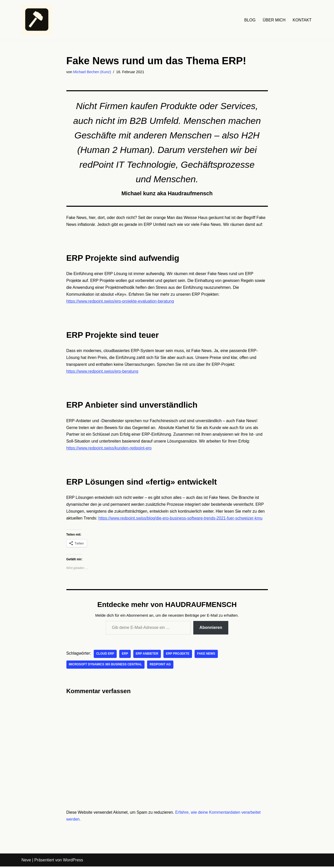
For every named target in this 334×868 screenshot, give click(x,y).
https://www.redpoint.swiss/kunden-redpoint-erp (109, 450)
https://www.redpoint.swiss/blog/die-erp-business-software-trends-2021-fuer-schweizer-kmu (181, 520)
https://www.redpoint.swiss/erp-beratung (103, 373)
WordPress (73, 861)
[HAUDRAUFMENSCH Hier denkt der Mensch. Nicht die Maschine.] (37, 20)
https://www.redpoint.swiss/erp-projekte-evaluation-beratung (121, 302)
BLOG (249, 20)
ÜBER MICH (274, 20)
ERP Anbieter (147, 655)
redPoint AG (161, 666)
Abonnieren (211, 629)
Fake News (207, 655)
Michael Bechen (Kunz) (92, 72)
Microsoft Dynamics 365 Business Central (106, 666)
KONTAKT (302, 20)
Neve (26, 861)
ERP (125, 655)
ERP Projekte (178, 655)
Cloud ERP (105, 655)
